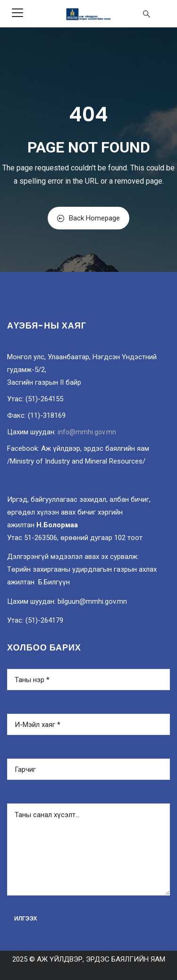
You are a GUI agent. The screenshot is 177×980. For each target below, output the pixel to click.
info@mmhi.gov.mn (87, 432)
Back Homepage (88, 218)
